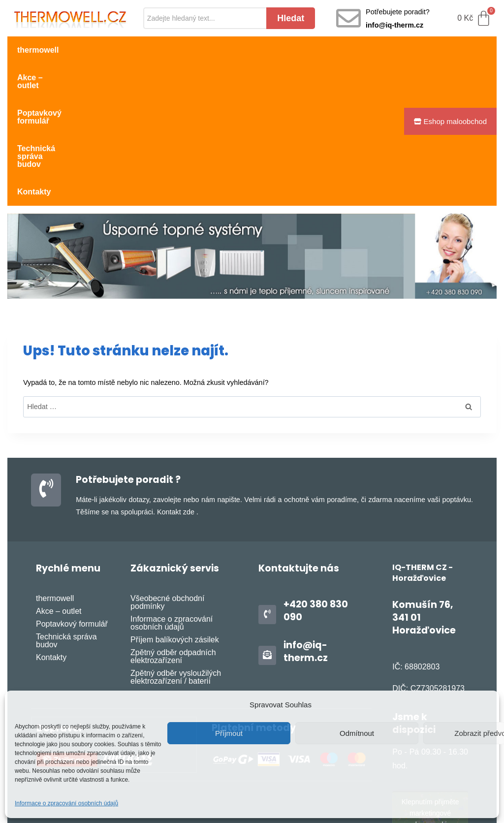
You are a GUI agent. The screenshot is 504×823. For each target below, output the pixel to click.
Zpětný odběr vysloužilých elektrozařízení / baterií (176, 591)
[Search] (205, 18)
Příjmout (229, 733)
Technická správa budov (291, 50)
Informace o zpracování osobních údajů (66, 803)
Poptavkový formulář (186, 50)
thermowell (38, 50)
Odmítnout (357, 733)
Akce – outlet (103, 50)
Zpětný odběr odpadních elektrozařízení (173, 571)
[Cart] (474, 18)
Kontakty (34, 78)
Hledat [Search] (291, 18)
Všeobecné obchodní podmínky (167, 517)
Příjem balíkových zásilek (175, 554)
